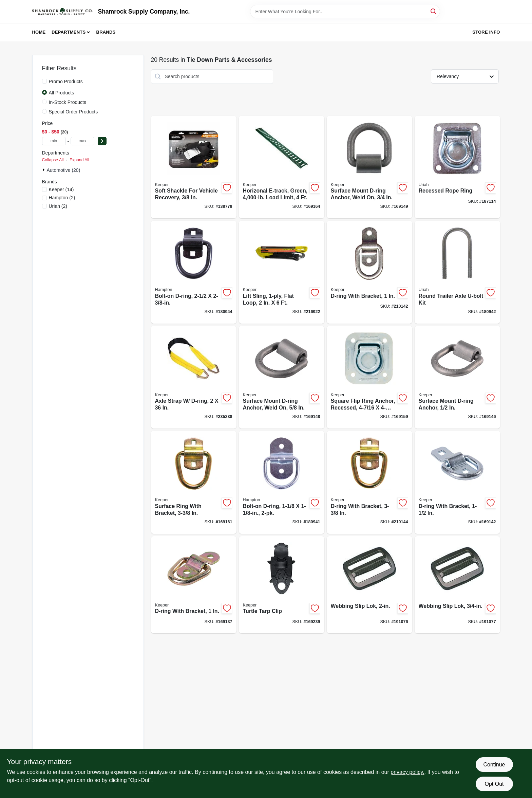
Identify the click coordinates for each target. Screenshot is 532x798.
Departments (69, 32)
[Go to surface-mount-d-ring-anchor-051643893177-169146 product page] (457, 377)
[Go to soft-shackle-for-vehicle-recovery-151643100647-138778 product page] (194, 167)
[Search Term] (345, 12)
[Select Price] (102, 141)
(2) (62, 198)
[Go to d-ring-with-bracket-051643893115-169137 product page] (194, 585)
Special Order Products (73, 112)
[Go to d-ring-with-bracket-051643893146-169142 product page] (457, 482)
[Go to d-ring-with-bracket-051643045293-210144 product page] (369, 482)
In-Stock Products (68, 102)
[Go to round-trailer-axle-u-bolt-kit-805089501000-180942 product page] (457, 272)
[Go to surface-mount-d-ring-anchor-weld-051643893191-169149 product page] (369, 167)
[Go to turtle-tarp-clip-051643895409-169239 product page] (282, 585)
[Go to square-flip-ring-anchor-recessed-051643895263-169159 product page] (369, 377)
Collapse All (53, 160)
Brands (106, 32)
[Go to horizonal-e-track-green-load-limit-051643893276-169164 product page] (282, 167)
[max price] (82, 141)
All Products (62, 93)
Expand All (79, 160)
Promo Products (66, 81)
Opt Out (494, 784)
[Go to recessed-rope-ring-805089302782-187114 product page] (457, 167)
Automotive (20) (64, 170)
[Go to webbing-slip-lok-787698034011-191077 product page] (457, 585)
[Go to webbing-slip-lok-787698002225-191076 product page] (369, 585)
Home (39, 32)
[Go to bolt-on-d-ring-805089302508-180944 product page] (194, 272)
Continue (494, 765)
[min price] (54, 141)
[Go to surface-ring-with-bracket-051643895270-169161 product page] (194, 482)
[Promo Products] (44, 81)
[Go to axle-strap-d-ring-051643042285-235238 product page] (194, 377)
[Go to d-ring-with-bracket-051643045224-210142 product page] (369, 272)
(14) (61, 189)
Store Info (486, 32)
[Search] (434, 11)
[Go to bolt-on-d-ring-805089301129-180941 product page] (282, 482)
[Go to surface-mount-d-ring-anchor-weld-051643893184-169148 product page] (282, 377)
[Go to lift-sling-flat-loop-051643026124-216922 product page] (282, 272)
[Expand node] (44, 170)
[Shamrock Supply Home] (63, 12)
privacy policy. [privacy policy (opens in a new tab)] (407, 772)
